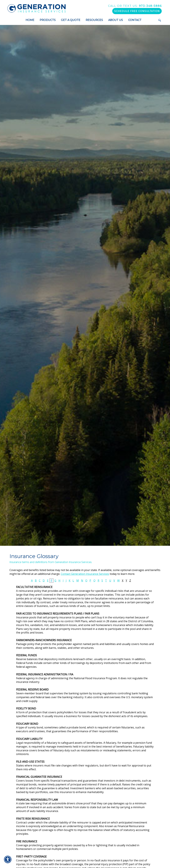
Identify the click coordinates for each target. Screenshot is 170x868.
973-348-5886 (135, 6)
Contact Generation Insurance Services (85, 574)
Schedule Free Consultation (137, 11)
